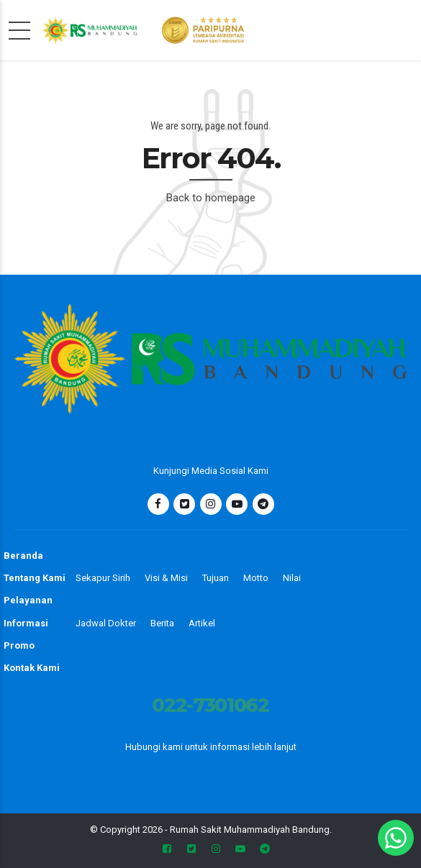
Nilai (292, 578)
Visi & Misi (166, 578)
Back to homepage (211, 198)
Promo (19, 645)
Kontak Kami (32, 668)
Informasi (26, 623)
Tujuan (216, 578)
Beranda (23, 556)
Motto (256, 578)
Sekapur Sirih (103, 578)
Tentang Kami (35, 578)
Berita (162, 623)
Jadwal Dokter (106, 623)
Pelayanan (28, 600)
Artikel (202, 623)
